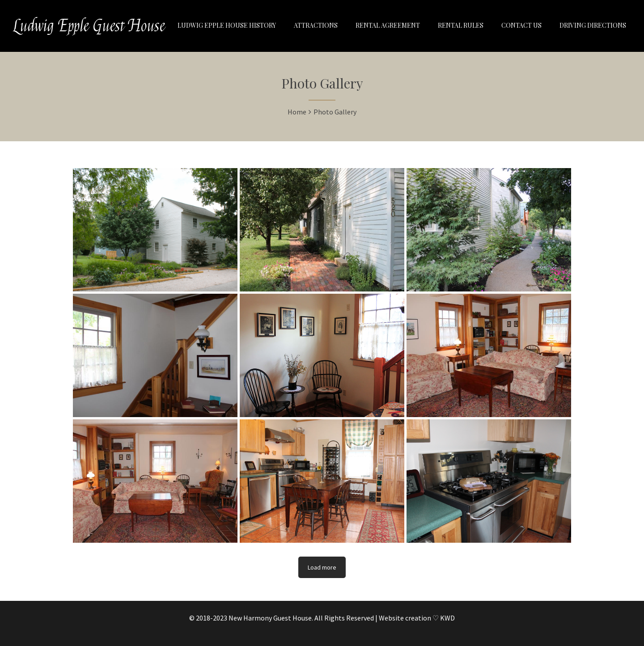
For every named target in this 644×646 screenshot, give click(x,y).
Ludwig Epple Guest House (89, 26)
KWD (447, 618)
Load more (322, 567)
